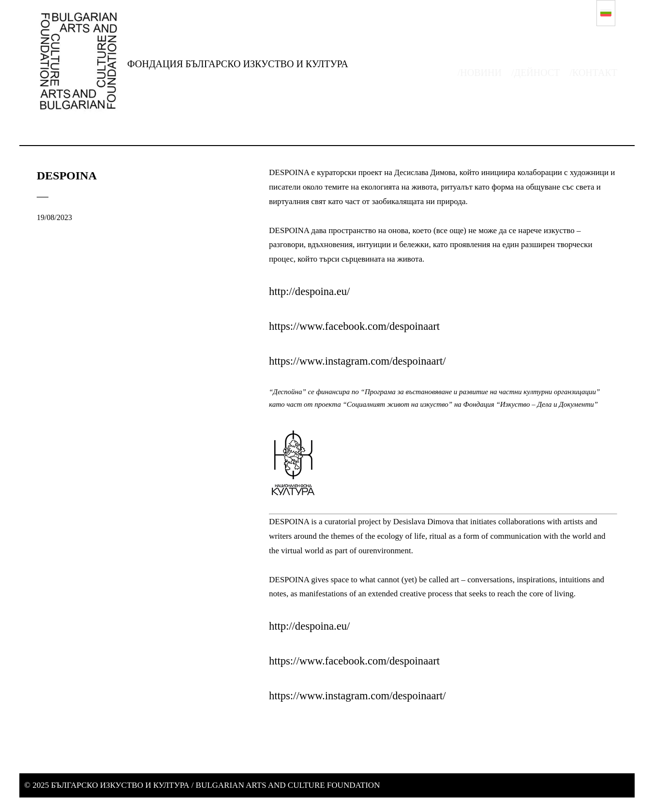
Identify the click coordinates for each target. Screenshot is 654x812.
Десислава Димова (427, 172)
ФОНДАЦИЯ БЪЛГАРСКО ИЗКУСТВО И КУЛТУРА (238, 64)
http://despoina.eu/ (312, 291)
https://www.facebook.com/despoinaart (360, 326)
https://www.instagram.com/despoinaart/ (363, 361)
